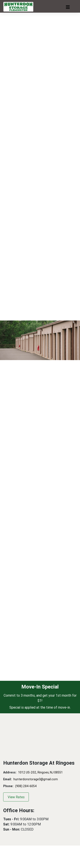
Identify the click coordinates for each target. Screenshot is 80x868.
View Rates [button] (16, 797)
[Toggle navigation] (68, 7)
